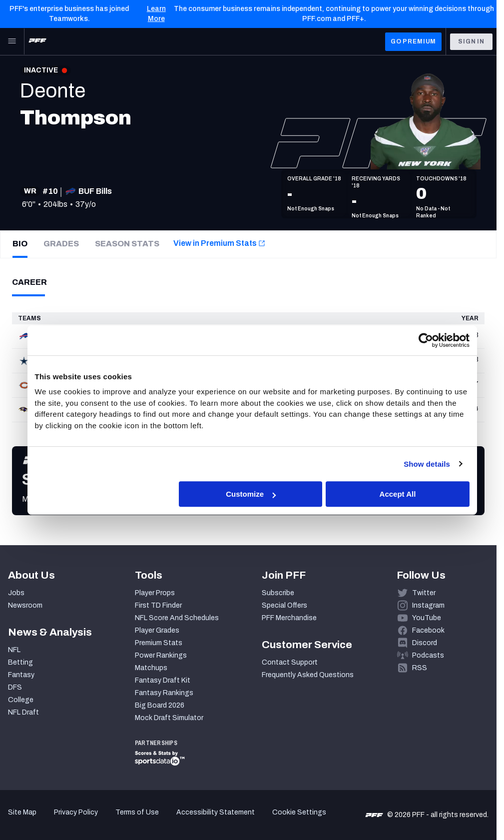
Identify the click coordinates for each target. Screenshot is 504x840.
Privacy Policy (76, 812)
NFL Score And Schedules (177, 618)
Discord (425, 643)
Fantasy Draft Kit (163, 680)
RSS (420, 668)
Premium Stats (159, 643)
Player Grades (157, 630)
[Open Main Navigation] (12, 41)
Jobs (16, 593)
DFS (15, 687)
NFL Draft (23, 712)
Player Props (155, 593)
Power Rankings (161, 655)
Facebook (428, 630)
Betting (20, 662)
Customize (251, 494)
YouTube (427, 618)
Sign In (471, 41)
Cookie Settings (299, 812)
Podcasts (428, 655)
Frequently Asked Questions (308, 675)
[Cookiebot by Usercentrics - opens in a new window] (426, 340)
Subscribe (278, 593)
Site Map (22, 812)
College (21, 700)
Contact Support (290, 662)
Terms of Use (137, 812)
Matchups (151, 668)
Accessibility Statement (216, 812)
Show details (427, 464)
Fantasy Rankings (164, 693)
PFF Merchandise (289, 618)
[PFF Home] (37, 41)
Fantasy (21, 675)
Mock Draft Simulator (169, 718)
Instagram (428, 605)
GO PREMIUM (413, 41)
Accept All (398, 494)
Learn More (156, 14)
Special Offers (284, 605)
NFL (14, 650)
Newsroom (25, 605)
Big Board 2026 (160, 705)
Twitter (424, 593)
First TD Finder (158, 605)
